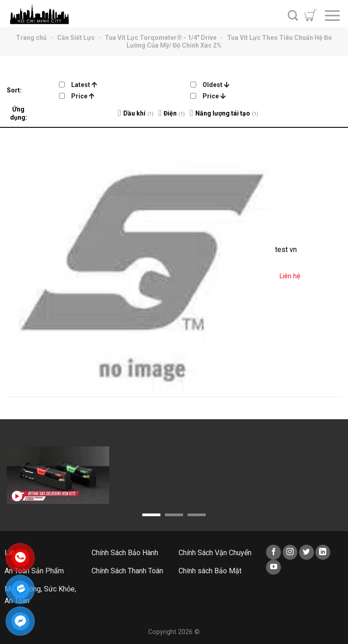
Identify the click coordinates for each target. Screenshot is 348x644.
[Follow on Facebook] (273, 552)
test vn (286, 249)
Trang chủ (31, 38)
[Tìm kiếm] (293, 15)
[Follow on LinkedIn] (323, 552)
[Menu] (332, 15)
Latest (84, 85)
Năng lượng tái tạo (223, 113)
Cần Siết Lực (76, 38)
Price (83, 96)
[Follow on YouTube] (273, 567)
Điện (170, 113)
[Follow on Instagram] (290, 552)
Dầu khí (134, 113)
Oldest (216, 85)
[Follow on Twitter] (307, 552)
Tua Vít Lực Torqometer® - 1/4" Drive (161, 38)
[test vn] (141, 262)
